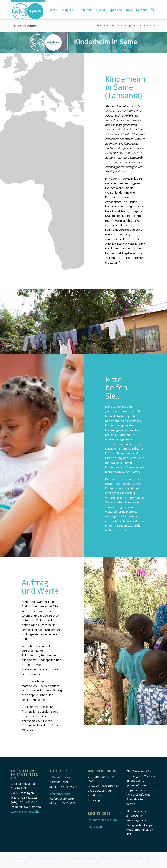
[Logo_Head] (28, 10)
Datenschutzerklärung (103, 820)
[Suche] (153, 10)
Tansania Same (23, 25)
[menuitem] (53, 10)
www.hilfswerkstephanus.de (30, 811)
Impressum (95, 826)
